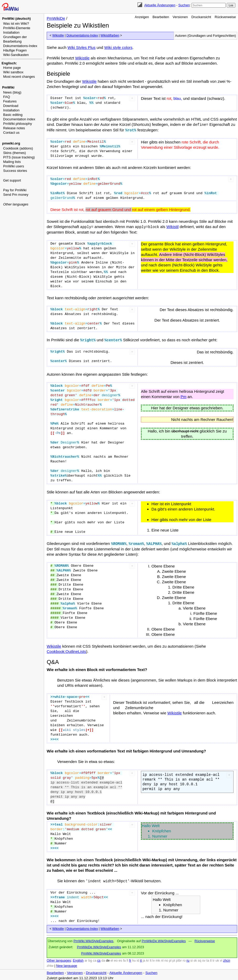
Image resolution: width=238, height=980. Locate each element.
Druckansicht (201, 17)
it (141, 959)
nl (162, 959)
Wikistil (173, 226)
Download (11, 106)
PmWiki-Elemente (17, 28)
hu (134, 959)
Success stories (15, 171)
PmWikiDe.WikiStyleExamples (164, 940)
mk (158, 959)
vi (221, 959)
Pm (184, 396)
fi (128, 959)
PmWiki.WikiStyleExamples (93, 940)
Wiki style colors (118, 47)
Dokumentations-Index (20, 46)
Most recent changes (19, 77)
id (138, 959)
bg (90, 959)
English (78, 959)
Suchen (184, 5)
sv (204, 959)
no (166, 959)
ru (188, 959)
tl (211, 959)
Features (10, 101)
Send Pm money (16, 195)
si (191, 959)
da (103, 959)
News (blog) (12, 92)
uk (217, 959)
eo (116, 959)
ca (95, 959)
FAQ (7, 97)
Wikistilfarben (110, 35)
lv (154, 959)
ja (144, 959)
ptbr (179, 959)
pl (170, 959)
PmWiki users (14, 166)
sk (195, 959)
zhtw (50, 964)
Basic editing (13, 115)
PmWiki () (16, 19)
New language (67, 964)
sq (200, 959)
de (108, 959)
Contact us (11, 133)
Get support (12, 180)
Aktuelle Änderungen (160, 5)
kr (147, 959)
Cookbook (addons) (18, 148)
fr (130, 959)
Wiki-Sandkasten (16, 55)
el (112, 959)
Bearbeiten (161, 17)
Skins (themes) (15, 153)
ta (208, 959)
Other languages (16, 204)
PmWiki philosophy (18, 124)
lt (151, 959)
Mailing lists (12, 162)
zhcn (226, 959)
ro (184, 959)
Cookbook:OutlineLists (66, 650)
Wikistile (58, 35)
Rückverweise (225, 17)
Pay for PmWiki (15, 190)
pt (174, 959)
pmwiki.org (11, 143)
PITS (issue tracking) (19, 157)
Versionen (180, 17)
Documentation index (19, 119)
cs (99, 959)
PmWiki (8, 87)
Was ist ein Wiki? (16, 24)
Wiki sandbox (13, 72)
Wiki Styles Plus (81, 47)
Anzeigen (142, 17)
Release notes (14, 128)
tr (214, 959)
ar (86, 959)
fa (124, 959)
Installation (11, 32)
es (120, 959)
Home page (12, 68)
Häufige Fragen (15, 50)
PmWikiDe (56, 18)
